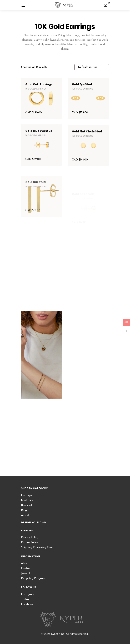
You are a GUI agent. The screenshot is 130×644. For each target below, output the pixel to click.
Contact (26, 568)
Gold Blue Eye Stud (39, 141)
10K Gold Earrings (36, 89)
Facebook (27, 604)
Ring (24, 510)
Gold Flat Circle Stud (87, 146)
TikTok (25, 599)
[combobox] (92, 67)
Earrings (26, 495)
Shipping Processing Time (37, 548)
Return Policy (29, 543)
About (25, 563)
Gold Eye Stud (82, 84)
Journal (26, 573)
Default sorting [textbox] (88, 67)
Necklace (27, 500)
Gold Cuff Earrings (39, 84)
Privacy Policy (30, 538)
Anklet (25, 515)
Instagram (28, 594)
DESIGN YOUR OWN (34, 522)
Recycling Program (33, 578)
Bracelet (27, 505)
